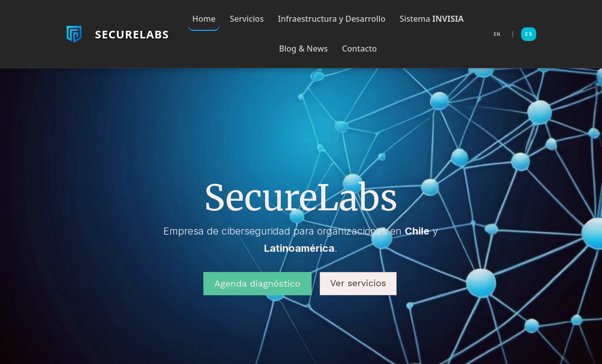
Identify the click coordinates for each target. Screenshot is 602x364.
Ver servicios (358, 283)
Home (204, 19)
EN (497, 34)
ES (529, 34)
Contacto (359, 49)
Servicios (247, 19)
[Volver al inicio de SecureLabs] (116, 34)
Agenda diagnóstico (257, 283)
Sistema (432, 19)
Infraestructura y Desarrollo (332, 19)
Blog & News (304, 49)
